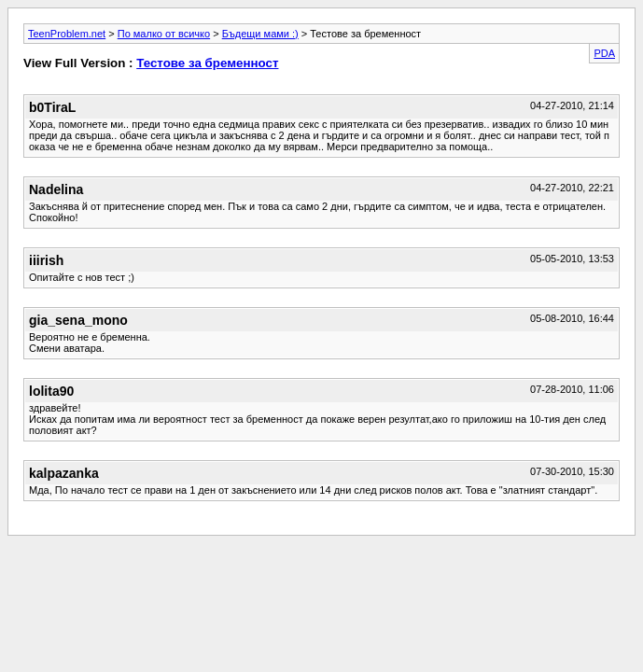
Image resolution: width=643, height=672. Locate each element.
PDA (604, 53)
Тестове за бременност (207, 63)
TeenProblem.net (67, 34)
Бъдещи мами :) (260, 34)
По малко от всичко (164, 34)
